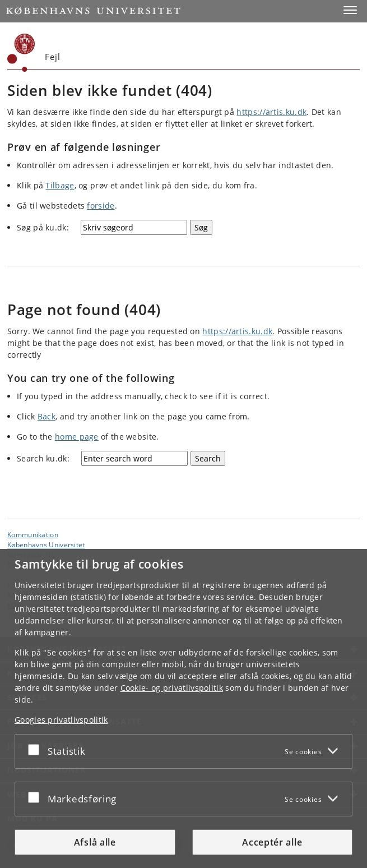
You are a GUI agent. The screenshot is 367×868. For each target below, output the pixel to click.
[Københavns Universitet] (21, 53)
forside (101, 206)
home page (77, 437)
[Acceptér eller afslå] (36, 749)
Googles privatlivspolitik (61, 720)
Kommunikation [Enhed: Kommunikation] (33, 534)
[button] (350, 10)
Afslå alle (95, 842)
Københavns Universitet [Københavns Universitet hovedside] (46, 544)
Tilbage (60, 185)
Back (47, 416)
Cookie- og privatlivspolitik (172, 688)
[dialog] (183, 708)
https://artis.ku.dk (271, 112)
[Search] (208, 458)
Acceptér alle (272, 842)
